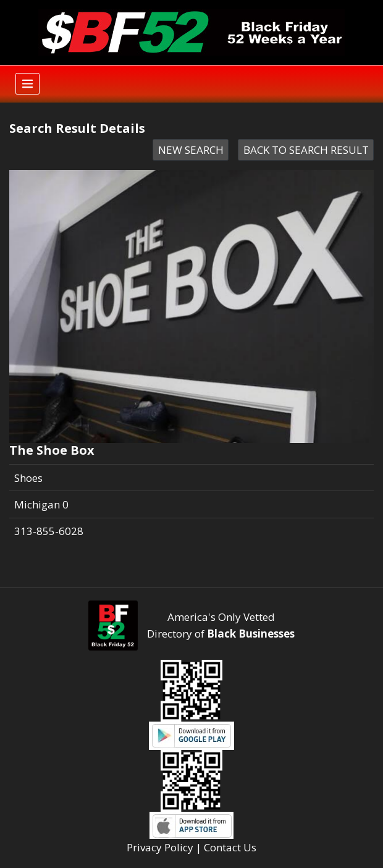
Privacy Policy (160, 847)
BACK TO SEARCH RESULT (306, 150)
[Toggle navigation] (27, 84)
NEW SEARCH (191, 150)
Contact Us (230, 847)
